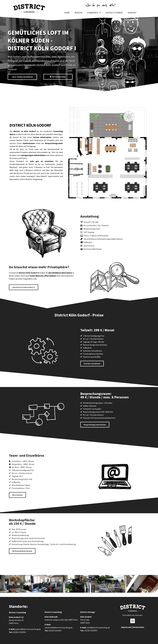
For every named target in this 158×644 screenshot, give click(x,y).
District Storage (114, 13)
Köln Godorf (15, 617)
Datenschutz (138, 627)
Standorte (94, 13)
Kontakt (132, 13)
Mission (78, 13)
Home (67, 13)
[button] (3, 586)
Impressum (126, 627)
